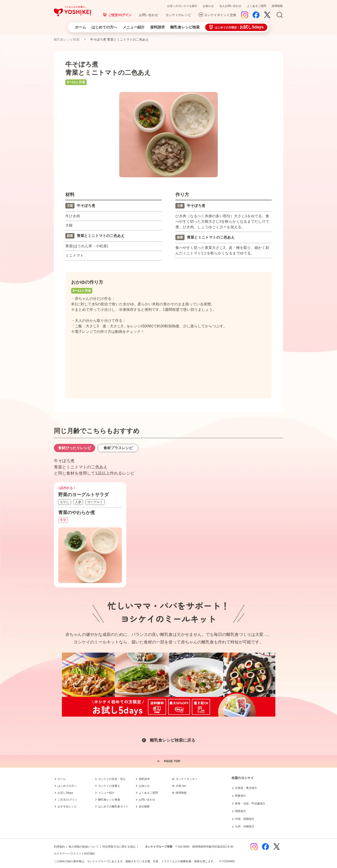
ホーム (80, 27)
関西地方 (240, 811)
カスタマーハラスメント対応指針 (75, 854)
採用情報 (277, 6)
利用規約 (59, 847)
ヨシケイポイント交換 (220, 15)
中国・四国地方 (245, 819)
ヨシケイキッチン (187, 779)
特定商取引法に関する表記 (119, 847)
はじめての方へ (104, 27)
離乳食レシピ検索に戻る (173, 740)
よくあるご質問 (257, 6)
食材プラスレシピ (118, 448)
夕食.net (181, 786)
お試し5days (65, 793)
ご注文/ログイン (120, 15)
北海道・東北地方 (246, 788)
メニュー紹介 (134, 27)
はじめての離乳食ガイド (113, 807)
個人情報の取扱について (84, 847)
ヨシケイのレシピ (178, 15)
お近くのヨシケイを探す (182, 6)
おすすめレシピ (67, 807)
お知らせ (208, 6)
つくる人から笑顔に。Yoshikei (72, 11)
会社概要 (144, 807)
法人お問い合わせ (230, 6)
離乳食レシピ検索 (185, 27)
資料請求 (157, 27)
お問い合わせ (149, 15)
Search (280, 15)
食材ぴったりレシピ (75, 448)
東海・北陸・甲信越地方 (250, 804)
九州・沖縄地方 (245, 826)
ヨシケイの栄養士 (109, 786)
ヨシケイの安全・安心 (112, 779)
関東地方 (240, 796)
